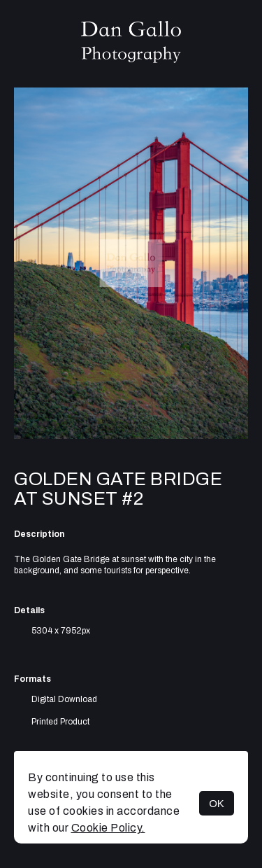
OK (217, 803)
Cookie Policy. (108, 828)
